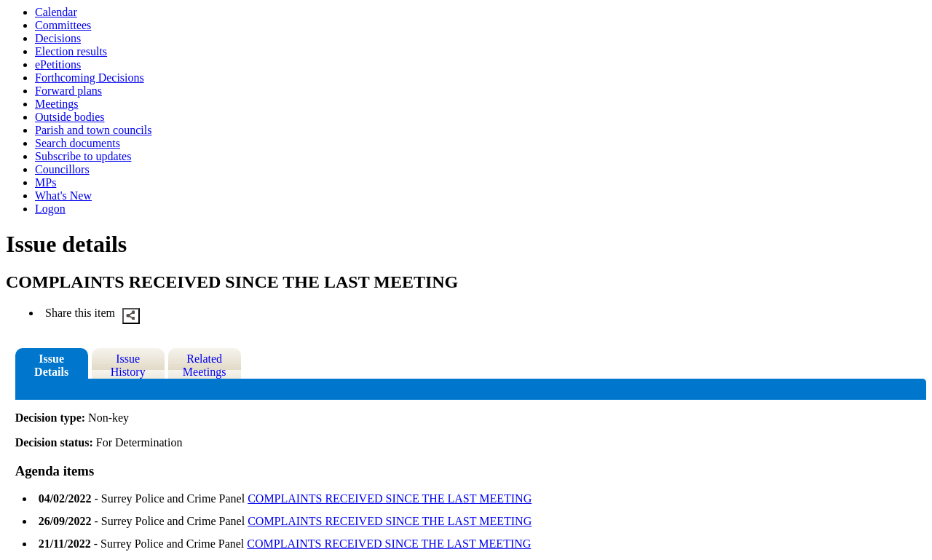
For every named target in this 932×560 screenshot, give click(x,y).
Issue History (128, 365)
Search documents (78, 143)
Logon (50, 209)
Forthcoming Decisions (90, 78)
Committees (63, 25)
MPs (46, 182)
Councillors (62, 169)
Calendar (56, 12)
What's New (63, 196)
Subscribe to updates (83, 156)
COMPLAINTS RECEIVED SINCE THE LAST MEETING (390, 498)
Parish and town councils (93, 130)
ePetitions (58, 64)
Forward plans (68, 91)
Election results (71, 51)
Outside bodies (70, 117)
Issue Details (51, 365)
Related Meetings (205, 365)
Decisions (58, 38)
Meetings (57, 104)
